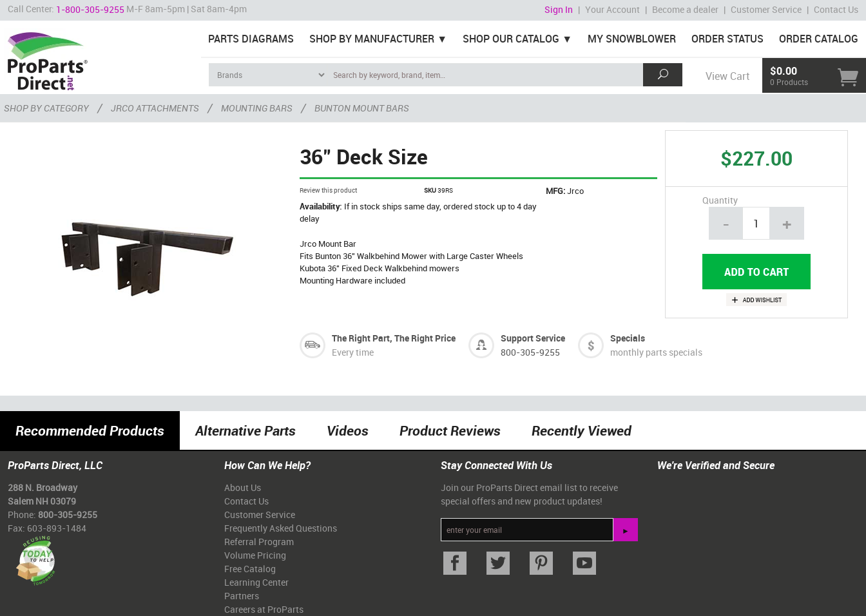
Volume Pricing (255, 555)
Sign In (559, 9)
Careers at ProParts (264, 609)
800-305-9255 (530, 352)
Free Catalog (250, 569)
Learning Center (256, 582)
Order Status (727, 39)
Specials (628, 338)
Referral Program (259, 542)
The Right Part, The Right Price (394, 338)
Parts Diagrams (251, 39)
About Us (243, 487)
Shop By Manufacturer (372, 39)
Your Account (612, 9)
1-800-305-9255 (90, 9)
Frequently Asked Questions (281, 528)
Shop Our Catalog (511, 39)
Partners (242, 596)
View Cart (727, 76)
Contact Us (836, 9)
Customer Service (766, 9)
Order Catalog (819, 39)
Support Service (533, 338)
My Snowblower (632, 39)
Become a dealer (685, 9)
